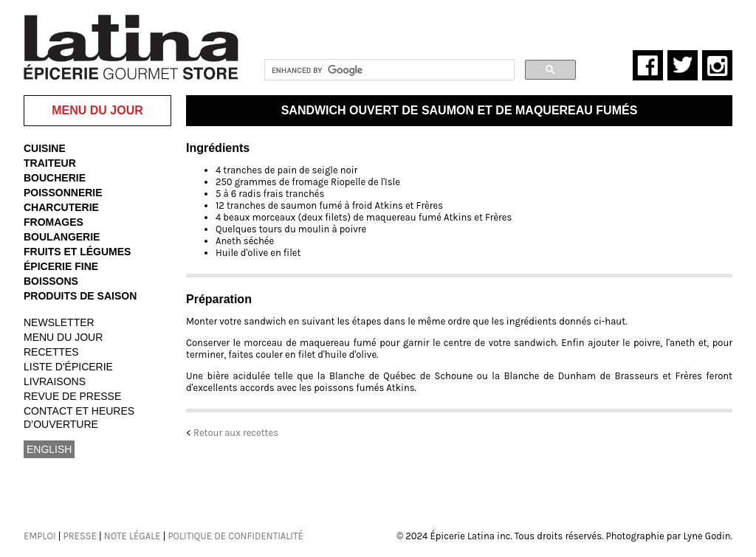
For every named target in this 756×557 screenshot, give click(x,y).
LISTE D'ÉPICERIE (68, 367)
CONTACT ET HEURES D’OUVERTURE (79, 418)
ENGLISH (49, 449)
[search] (388, 70)
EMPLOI (40, 536)
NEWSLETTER (59, 322)
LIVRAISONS (55, 381)
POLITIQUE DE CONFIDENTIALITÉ (235, 536)
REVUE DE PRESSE (72, 396)
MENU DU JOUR (63, 337)
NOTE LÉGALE (133, 536)
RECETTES (51, 352)
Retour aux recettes (236, 433)
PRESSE (80, 536)
